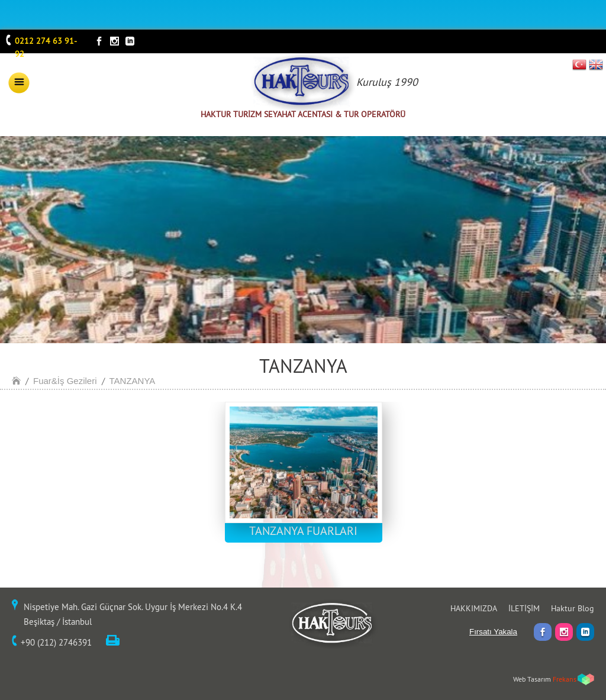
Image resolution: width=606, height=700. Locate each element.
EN (596, 64)
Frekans (565, 679)
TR (580, 64)
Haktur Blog (573, 608)
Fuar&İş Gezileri (65, 381)
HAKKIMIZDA (474, 608)
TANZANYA (133, 381)
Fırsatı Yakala (493, 632)
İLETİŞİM (524, 608)
